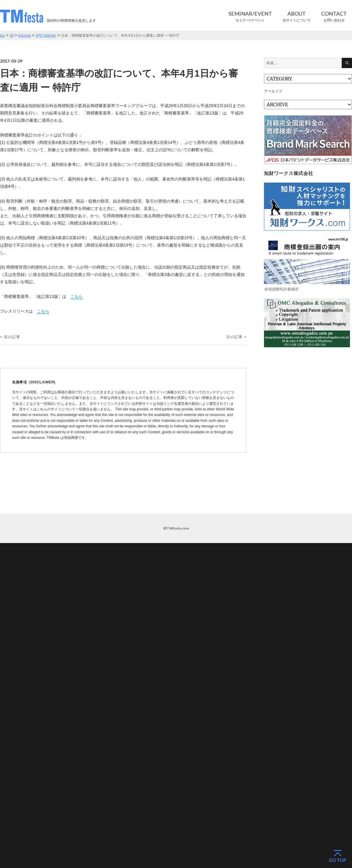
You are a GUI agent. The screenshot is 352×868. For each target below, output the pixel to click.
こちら (77, 296)
